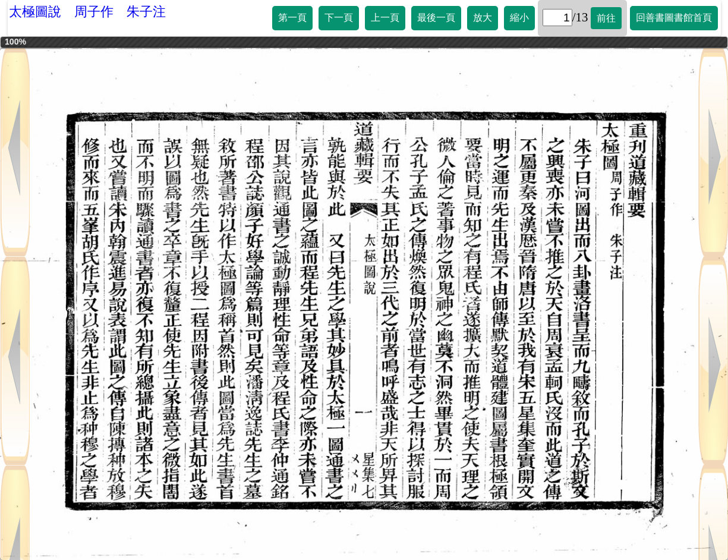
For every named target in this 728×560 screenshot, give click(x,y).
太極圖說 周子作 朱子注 (87, 12)
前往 (606, 18)
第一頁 (292, 18)
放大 (483, 18)
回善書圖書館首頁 (674, 18)
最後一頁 (436, 18)
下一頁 (339, 18)
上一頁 (385, 18)
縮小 (519, 18)
